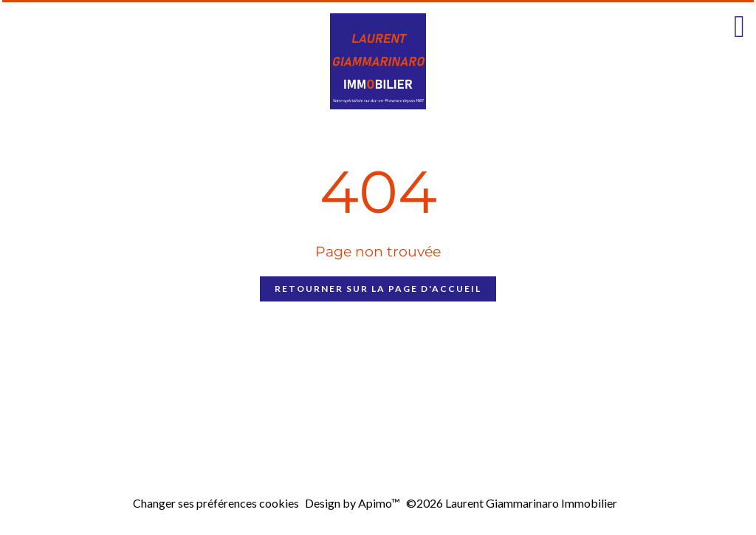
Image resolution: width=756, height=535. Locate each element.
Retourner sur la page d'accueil (378, 289)
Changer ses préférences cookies (216, 503)
